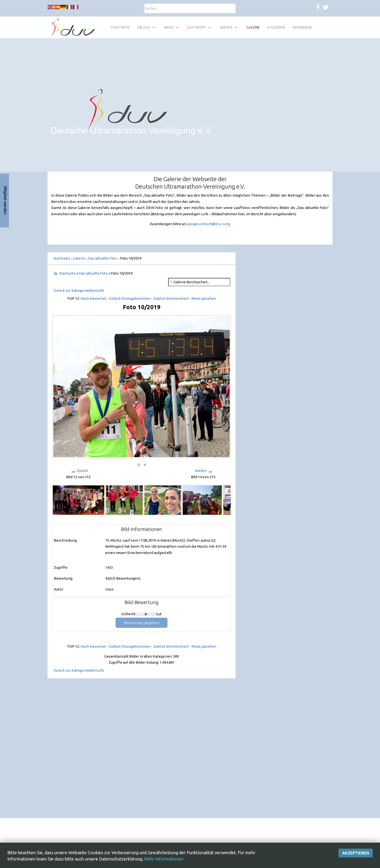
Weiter (201, 471)
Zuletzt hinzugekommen (130, 298)
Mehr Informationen (164, 859)
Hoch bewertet (93, 298)
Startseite (67, 273)
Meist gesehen (204, 298)
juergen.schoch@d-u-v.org (208, 224)
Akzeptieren (356, 853)
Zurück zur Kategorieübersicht (79, 290)
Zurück (82, 471)
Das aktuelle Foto (93, 273)
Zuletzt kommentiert (171, 298)
